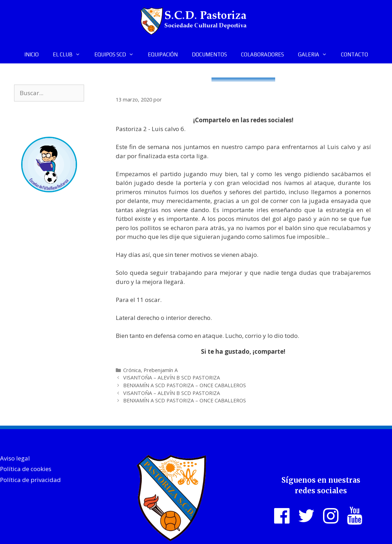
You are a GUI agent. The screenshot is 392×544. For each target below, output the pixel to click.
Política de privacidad (30, 480)
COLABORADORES (263, 54)
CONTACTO (355, 54)
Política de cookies (26, 469)
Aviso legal (15, 458)
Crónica (132, 370)
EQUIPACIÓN (163, 54)
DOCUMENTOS (209, 54)
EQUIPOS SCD (118, 55)
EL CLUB (70, 55)
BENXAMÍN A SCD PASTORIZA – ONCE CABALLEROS (185, 385)
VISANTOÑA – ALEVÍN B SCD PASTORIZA (172, 378)
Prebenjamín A (161, 370)
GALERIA (316, 55)
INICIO (31, 54)
